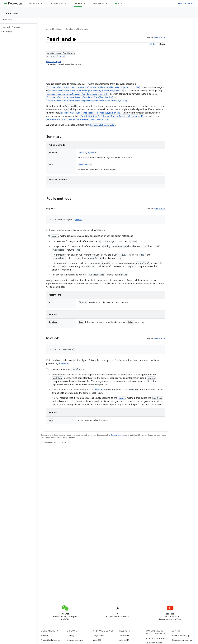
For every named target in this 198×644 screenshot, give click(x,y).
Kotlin (153, 44)
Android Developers (54, 29)
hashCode (84, 165)
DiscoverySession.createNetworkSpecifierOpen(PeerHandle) (80, 97)
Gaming (71, 636)
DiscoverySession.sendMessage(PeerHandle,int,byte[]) (78, 94)
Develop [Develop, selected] (78, 3)
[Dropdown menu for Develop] (86, 3)
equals (82, 152)
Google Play (98, 3)
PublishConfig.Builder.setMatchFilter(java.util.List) (78, 119)
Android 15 (124, 636)
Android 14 (124, 640)
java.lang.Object (54, 62)
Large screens (99, 636)
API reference (12, 14)
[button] (18, 32)
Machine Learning (75, 640)
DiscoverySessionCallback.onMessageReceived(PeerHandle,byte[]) (86, 91)
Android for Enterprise (50, 640)
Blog (120, 3)
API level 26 (160, 37)
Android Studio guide (155, 638)
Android (44, 636)
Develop (69, 29)
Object (60, 56)
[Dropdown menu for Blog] (126, 3)
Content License (118, 435)
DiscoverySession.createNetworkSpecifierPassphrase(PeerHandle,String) (88, 101)
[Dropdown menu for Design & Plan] (67, 3)
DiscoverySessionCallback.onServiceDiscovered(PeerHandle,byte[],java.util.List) (94, 87)
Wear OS (97, 640)
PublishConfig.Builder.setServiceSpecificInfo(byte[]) (112, 116)
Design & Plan (56, 3)
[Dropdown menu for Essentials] (43, 3)
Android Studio (185, 3)
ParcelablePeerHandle (102, 125)
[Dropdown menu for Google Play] (108, 3)
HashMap (64, 364)
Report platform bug (181, 636)
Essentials (34, 3)
